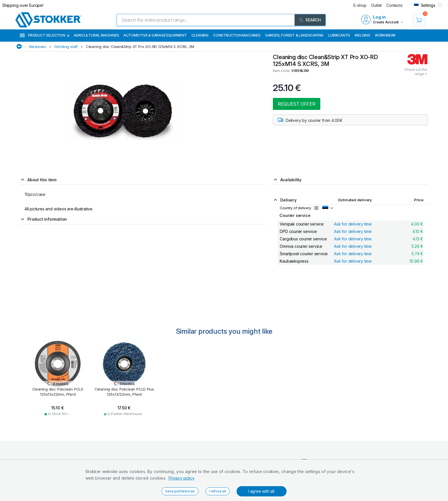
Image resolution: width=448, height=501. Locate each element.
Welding (362, 35)
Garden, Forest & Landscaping (294, 35)
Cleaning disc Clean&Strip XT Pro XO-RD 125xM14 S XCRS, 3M (140, 47)
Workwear (385, 35)
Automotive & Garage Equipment (155, 35)
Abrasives (37, 47)
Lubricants (339, 35)
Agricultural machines (96, 35)
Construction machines (237, 35)
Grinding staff (66, 47)
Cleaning (200, 35)
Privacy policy (181, 478)
